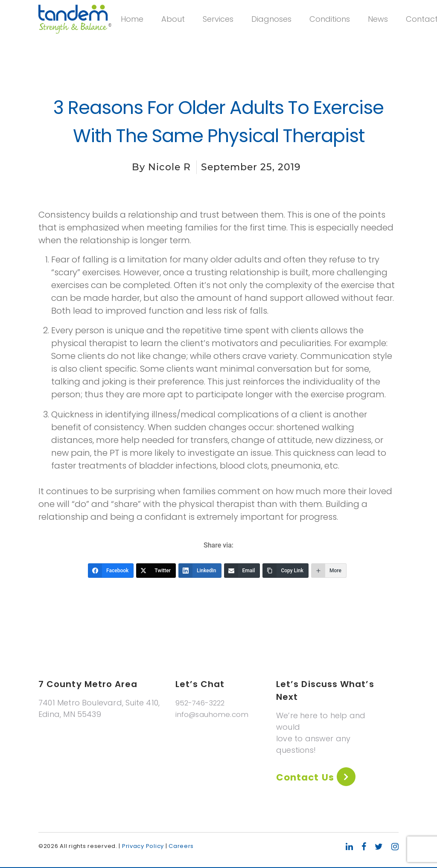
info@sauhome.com (214, 714)
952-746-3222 (203, 703)
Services (247, 29)
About (202, 29)
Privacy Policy (143, 847)
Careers (181, 847)
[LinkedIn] (200, 571)
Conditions (359, 29)
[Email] (242, 571)
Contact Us (309, 778)
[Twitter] (156, 571)
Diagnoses (300, 29)
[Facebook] (111, 571)
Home (161, 29)
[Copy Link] (286, 571)
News (407, 29)
